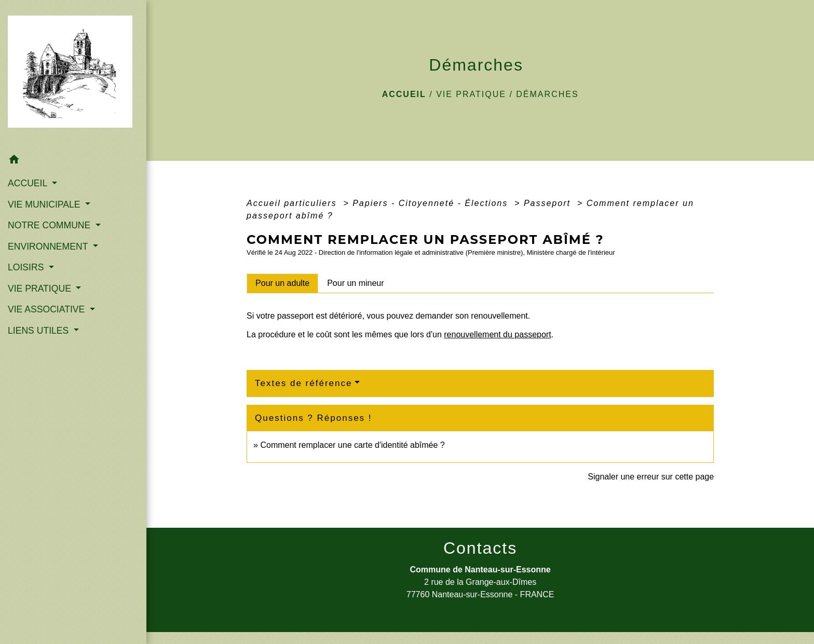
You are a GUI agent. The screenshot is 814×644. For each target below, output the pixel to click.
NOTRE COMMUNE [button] (50, 225)
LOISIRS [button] (27, 267)
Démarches (547, 94)
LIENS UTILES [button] (39, 331)
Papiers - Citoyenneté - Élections (432, 203)
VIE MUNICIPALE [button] (45, 204)
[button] (73, 161)
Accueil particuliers (293, 203)
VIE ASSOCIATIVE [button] (48, 309)
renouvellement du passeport (497, 334)
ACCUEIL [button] (29, 183)
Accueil (404, 94)
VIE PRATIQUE (471, 94)
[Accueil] (73, 75)
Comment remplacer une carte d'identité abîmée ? (352, 445)
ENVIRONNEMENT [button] (49, 246)
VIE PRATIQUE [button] (41, 289)
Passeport (549, 203)
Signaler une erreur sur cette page (651, 477)
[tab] (282, 283)
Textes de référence (303, 383)
